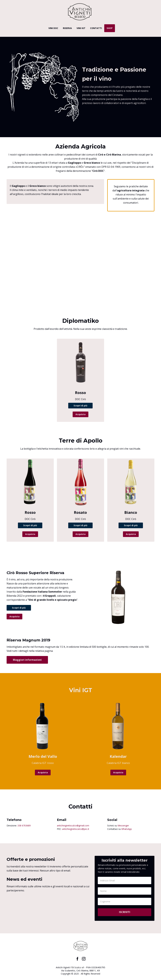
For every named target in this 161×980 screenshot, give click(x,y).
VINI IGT (81, 28)
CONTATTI (96, 28)
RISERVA (67, 28)
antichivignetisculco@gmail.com (73, 826)
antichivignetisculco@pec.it (76, 829)
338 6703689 (24, 826)
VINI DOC (53, 28)
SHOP (110, 28)
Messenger (123, 826)
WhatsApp (127, 829)
